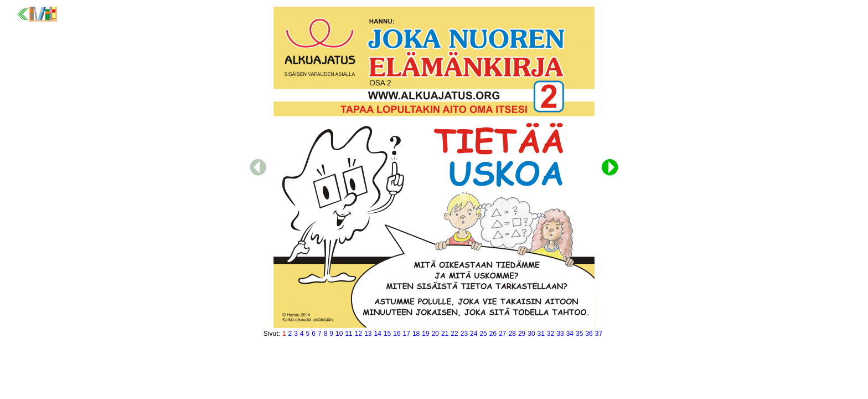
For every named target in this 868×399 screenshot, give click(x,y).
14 (377, 334)
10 (339, 334)
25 (483, 334)
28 (512, 334)
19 (425, 334)
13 (368, 334)
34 (570, 334)
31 (541, 334)
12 (358, 334)
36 (589, 334)
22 (454, 334)
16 (397, 334)
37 (599, 334)
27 (502, 334)
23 (464, 334)
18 (416, 334)
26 (493, 334)
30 (531, 334)
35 (579, 334)
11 (348, 334)
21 (445, 334)
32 (551, 334)
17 (407, 334)
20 (435, 334)
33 (560, 334)
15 (387, 334)
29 (522, 334)
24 (474, 334)
